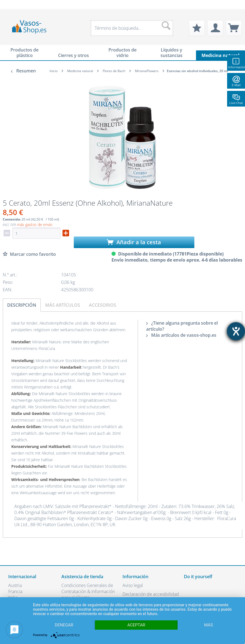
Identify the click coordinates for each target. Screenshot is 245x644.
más (209, 625)
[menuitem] (11, 5)
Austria (15, 585)
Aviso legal (133, 585)
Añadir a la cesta (134, 242)
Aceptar (136, 625)
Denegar (64, 625)
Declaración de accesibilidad (151, 594)
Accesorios (103, 305)
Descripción (22, 305)
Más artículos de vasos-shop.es (181, 335)
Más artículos (63, 305)
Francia (15, 591)
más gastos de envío (35, 225)
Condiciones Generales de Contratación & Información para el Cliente (88, 591)
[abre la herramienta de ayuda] (236, 331)
